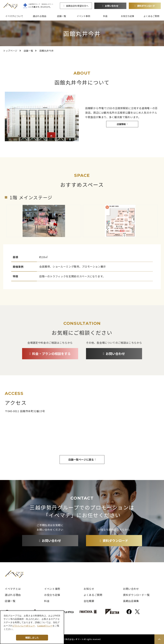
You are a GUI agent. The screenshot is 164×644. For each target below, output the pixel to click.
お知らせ (89, 589)
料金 (105, 16)
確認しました (32, 638)
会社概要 (89, 601)
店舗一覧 (61, 16)
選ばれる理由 (40, 16)
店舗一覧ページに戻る (81, 459)
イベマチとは (13, 589)
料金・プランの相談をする (51, 354)
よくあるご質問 (151, 16)
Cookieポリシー (45, 626)
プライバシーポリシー (24, 626)
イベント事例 (83, 16)
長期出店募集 (131, 601)
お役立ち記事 (127, 16)
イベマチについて (14, 16)
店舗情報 (121, 124)
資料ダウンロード (146, 6)
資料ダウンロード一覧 (136, 595)
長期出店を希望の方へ (77, 6)
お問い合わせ (112, 6)
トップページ (10, 51)
